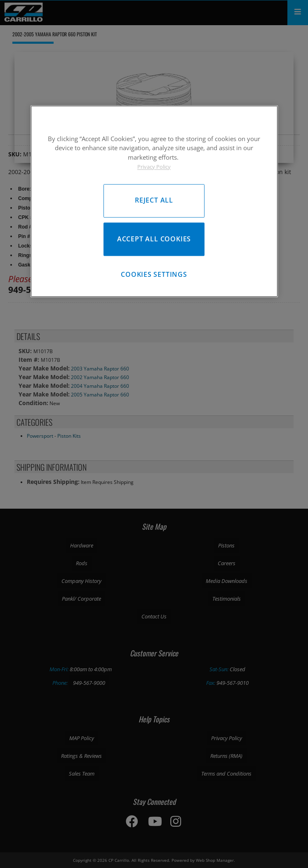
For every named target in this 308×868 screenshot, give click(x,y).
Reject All (154, 200)
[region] (154, 201)
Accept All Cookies (154, 239)
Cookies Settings (154, 274)
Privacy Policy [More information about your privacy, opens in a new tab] (154, 167)
